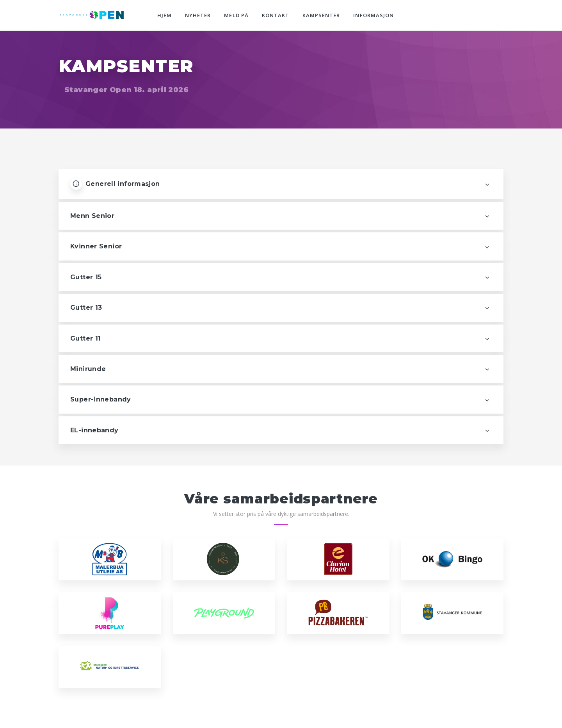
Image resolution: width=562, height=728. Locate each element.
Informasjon (373, 15)
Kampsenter (321, 15)
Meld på (236, 15)
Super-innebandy (101, 399)
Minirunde (88, 369)
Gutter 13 (86, 308)
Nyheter (198, 15)
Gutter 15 (86, 277)
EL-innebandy (94, 430)
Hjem (165, 15)
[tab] (281, 216)
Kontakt (276, 15)
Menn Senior (92, 216)
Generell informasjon (115, 184)
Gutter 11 (85, 338)
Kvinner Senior (96, 246)
